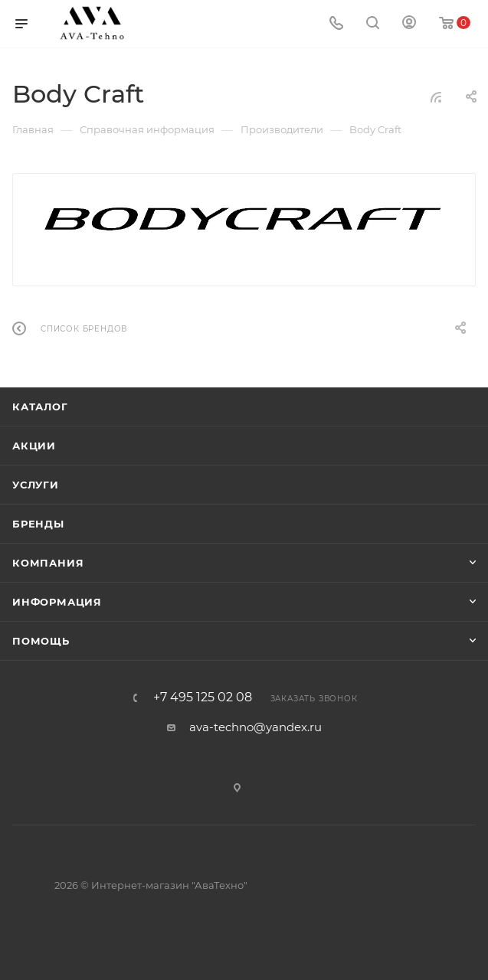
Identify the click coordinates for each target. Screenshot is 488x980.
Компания (48, 563)
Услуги (36, 485)
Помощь (41, 641)
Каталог (40, 407)
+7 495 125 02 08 (203, 697)
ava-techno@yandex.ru (255, 727)
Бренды (38, 524)
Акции (34, 446)
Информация (57, 602)
